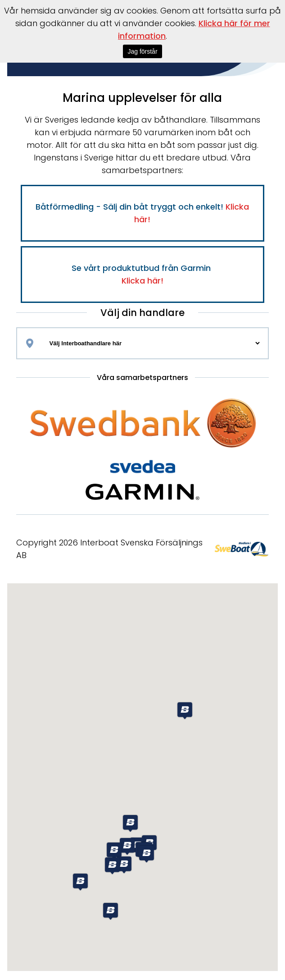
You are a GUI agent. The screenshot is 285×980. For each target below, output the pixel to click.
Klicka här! (142, 281)
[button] (80, 882)
